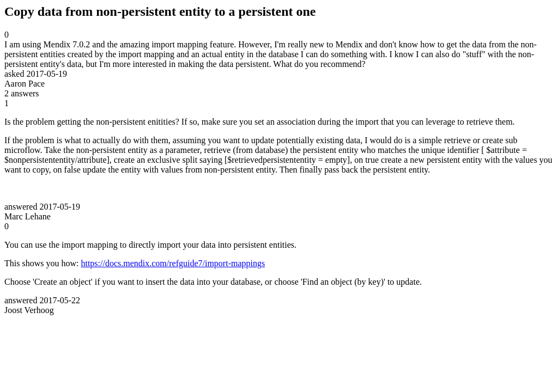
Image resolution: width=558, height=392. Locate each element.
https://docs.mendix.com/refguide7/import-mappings (173, 263)
